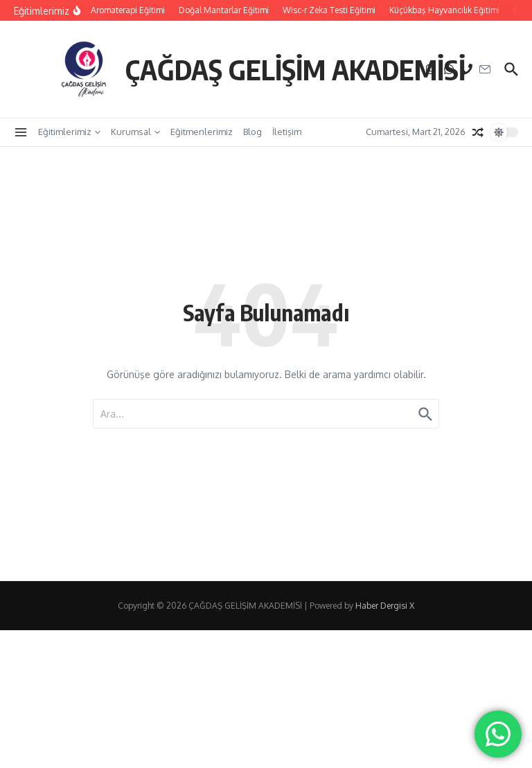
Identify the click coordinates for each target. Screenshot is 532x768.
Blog (252, 132)
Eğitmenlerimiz (202, 132)
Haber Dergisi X (385, 606)
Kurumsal (135, 132)
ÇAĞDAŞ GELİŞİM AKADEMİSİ (295, 69)
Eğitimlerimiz (69, 132)
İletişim (287, 132)
